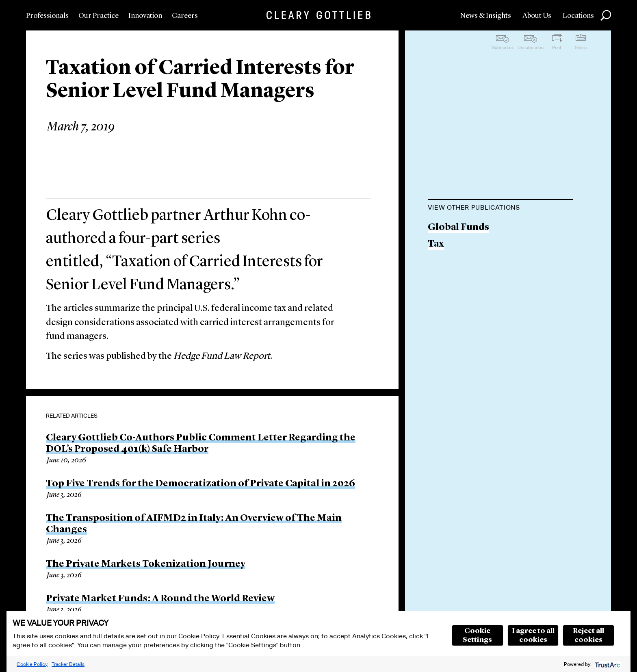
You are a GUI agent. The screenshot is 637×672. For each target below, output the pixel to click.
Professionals (47, 16)
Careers (185, 16)
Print (557, 48)
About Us (537, 16)
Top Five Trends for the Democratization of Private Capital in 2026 (200, 484)
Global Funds (458, 228)
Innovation (145, 16)
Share (581, 48)
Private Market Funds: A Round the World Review (160, 599)
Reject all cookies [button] (588, 635)
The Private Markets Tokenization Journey (146, 564)
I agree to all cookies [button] (533, 635)
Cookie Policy (32, 664)
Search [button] (606, 15)
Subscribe (502, 48)
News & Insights (486, 16)
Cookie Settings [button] (477, 635)
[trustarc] (607, 664)
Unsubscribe (531, 48)
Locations (578, 16)
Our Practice (99, 16)
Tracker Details (68, 664)
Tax (436, 244)
